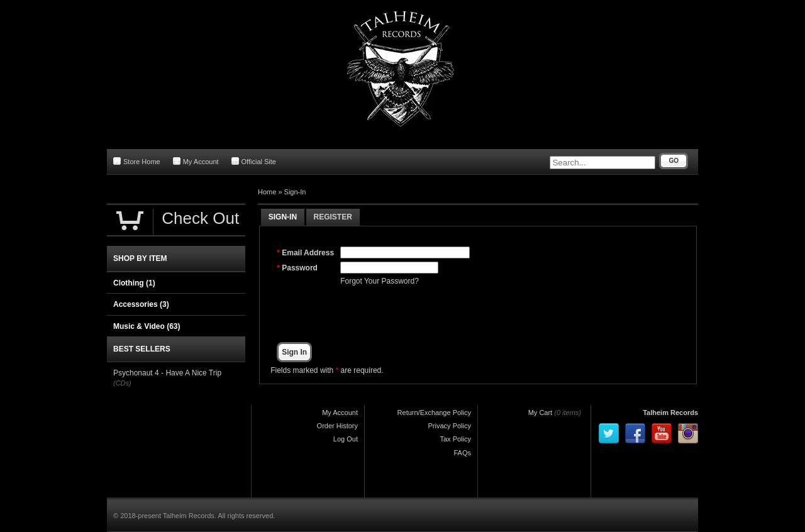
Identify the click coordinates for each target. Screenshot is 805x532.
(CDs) (122, 383)
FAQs (462, 453)
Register (333, 217)
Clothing (134, 283)
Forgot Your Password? (380, 281)
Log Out (346, 439)
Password (300, 268)
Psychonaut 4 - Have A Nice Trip (167, 373)
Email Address (308, 253)
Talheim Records (670, 413)
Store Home (137, 161)
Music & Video (147, 326)
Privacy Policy (450, 426)
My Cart (541, 413)
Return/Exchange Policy (434, 413)
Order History (337, 426)
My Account (196, 161)
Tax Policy (455, 439)
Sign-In (295, 192)
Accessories (141, 304)
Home (267, 192)
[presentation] (436, 314)
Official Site (254, 161)
